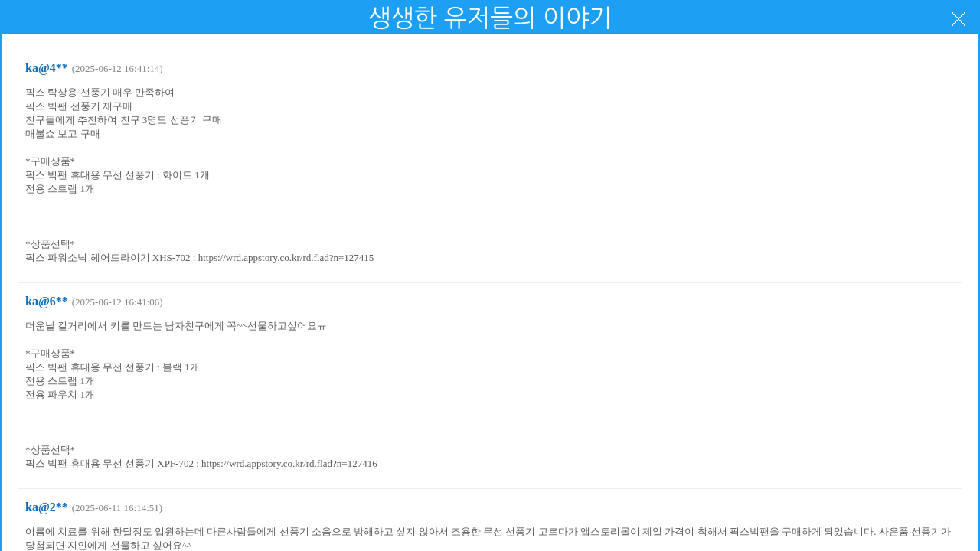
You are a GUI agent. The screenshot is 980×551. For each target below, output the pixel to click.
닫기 (959, 19)
